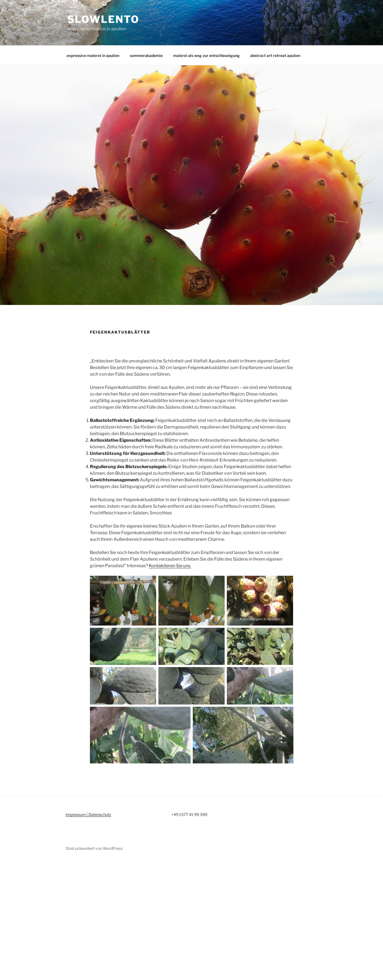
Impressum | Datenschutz (88, 814)
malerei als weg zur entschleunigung (206, 55)
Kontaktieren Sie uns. (170, 566)
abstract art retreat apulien (275, 55)
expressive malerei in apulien (93, 55)
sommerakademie (146, 55)
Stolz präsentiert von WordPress (94, 848)
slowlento (103, 19)
